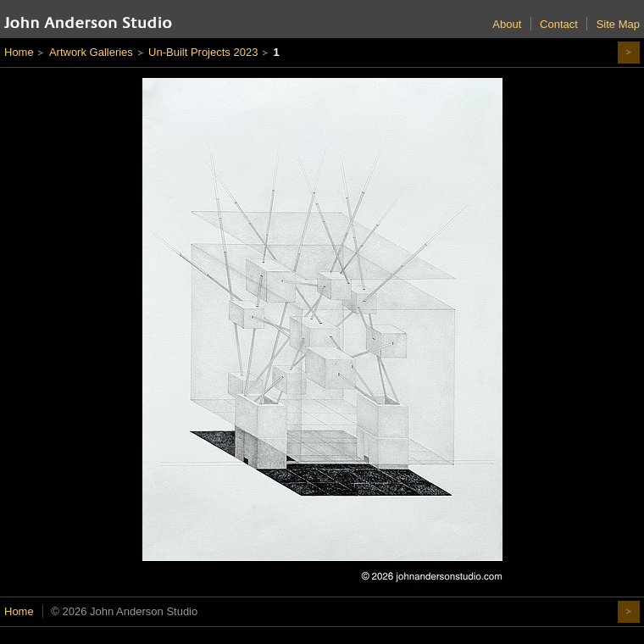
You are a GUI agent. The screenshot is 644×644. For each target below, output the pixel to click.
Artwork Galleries (91, 52)
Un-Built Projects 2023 (203, 52)
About (507, 24)
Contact (559, 24)
